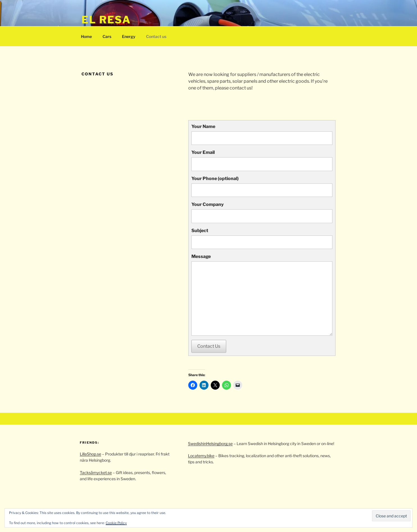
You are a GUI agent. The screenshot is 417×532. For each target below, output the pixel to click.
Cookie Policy (116, 523)
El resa (106, 20)
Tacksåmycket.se (96, 472)
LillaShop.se (90, 454)
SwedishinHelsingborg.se (210, 444)
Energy (129, 36)
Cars (107, 36)
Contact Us (209, 346)
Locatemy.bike (201, 456)
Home (86, 36)
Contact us (156, 36)
